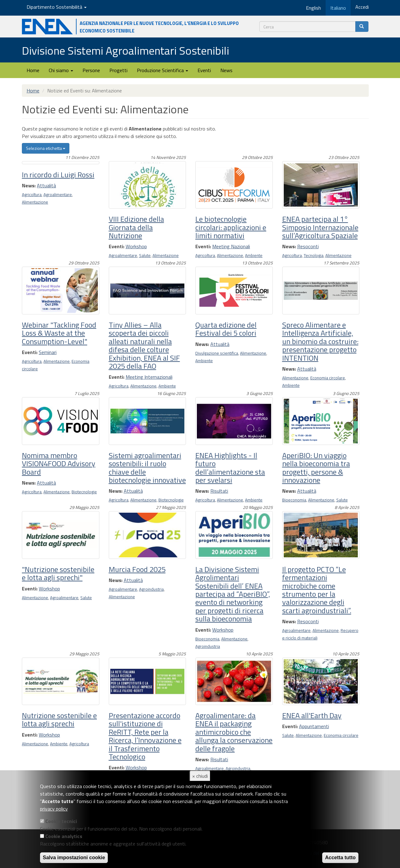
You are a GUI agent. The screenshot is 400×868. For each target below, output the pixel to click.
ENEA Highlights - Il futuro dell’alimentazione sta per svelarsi (230, 468)
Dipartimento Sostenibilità (57, 7)
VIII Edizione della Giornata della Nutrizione (136, 227)
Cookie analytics (64, 836)
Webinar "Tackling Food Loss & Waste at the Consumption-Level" (59, 333)
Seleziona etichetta (46, 148)
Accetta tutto (340, 858)
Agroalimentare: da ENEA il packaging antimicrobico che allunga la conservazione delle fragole (234, 732)
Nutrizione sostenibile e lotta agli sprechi (59, 719)
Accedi (362, 7)
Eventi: (117, 246)
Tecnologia (314, 255)
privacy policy (54, 809)
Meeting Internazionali (149, 377)
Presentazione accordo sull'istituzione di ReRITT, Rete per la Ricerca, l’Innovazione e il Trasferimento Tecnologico (145, 736)
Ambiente (254, 255)
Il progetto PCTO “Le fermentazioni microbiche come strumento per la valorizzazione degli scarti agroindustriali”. (317, 590)
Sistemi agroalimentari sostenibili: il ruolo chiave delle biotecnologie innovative (147, 468)
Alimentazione (35, 202)
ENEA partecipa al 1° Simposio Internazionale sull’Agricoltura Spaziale (320, 227)
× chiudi (200, 776)
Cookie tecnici (61, 821)
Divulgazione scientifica (217, 353)
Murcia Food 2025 (137, 569)
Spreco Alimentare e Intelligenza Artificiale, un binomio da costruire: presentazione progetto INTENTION (320, 341)
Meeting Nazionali (231, 246)
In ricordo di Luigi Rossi (58, 175)
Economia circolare (328, 378)
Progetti (118, 70)
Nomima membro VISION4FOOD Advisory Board (59, 464)
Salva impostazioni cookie (74, 858)
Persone (91, 70)
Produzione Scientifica (162, 70)
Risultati (219, 491)
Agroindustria (151, 589)
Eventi (204, 70)
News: (29, 185)
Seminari (48, 352)
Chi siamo (61, 70)
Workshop (136, 246)
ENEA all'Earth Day (312, 715)
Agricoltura (32, 195)
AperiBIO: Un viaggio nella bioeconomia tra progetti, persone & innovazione (316, 468)
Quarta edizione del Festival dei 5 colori (226, 329)
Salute (145, 255)
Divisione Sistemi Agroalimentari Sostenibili (125, 50)
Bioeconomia (294, 500)
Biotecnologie (84, 492)
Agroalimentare (58, 195)
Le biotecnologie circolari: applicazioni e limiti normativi (231, 227)
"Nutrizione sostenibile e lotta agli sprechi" (58, 573)
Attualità (46, 185)
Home (33, 70)
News (226, 70)
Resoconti (308, 246)
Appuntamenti (314, 726)
